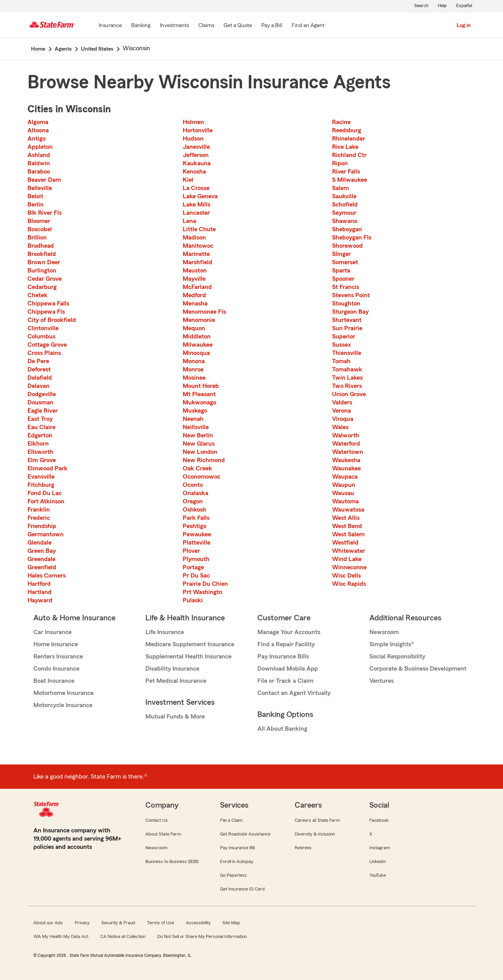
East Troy (40, 419)
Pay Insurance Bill (237, 848)
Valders (342, 402)
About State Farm (163, 834)
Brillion (37, 238)
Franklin (39, 510)
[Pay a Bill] (272, 26)
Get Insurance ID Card (242, 889)
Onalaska (196, 493)
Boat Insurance (54, 681)
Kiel (188, 180)
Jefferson (196, 155)
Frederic (39, 518)
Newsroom (384, 632)
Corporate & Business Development (418, 669)
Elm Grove (42, 460)
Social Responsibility (397, 656)
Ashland (39, 155)
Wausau (343, 493)
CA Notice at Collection (123, 936)
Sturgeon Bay (350, 312)
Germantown (46, 534)
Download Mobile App (288, 669)
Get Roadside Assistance (245, 834)
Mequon (194, 328)
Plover (191, 551)
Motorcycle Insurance (63, 705)
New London (200, 452)
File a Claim (231, 820)
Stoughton (346, 304)
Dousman (40, 402)
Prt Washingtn (203, 592)
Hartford (39, 584)
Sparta (341, 271)
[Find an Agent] (308, 26)
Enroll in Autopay (237, 861)
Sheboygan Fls (352, 238)
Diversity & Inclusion (315, 834)
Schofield (345, 205)
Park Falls (196, 518)
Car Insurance (52, 632)
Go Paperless (233, 875)
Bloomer (39, 221)
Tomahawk (347, 369)
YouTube (378, 875)
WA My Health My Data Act (61, 936)
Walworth (346, 435)
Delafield (40, 378)
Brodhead (41, 246)
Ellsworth (40, 452)
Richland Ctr (349, 155)
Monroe (193, 369)
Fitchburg (41, 485)
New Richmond (204, 460)
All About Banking (282, 729)
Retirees (303, 848)
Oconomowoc (202, 477)
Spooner (343, 279)
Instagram (380, 848)
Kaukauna (197, 163)
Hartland (39, 592)
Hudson (193, 139)
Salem (341, 188)
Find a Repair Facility (286, 644)
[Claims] (206, 26)
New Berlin (198, 435)
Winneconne (349, 567)
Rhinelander (349, 139)
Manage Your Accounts (289, 632)
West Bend (347, 526)
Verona (341, 411)
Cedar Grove (45, 279)
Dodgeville (42, 394)
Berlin (36, 205)
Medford (194, 295)
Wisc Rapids (349, 584)
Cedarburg (42, 287)
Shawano (345, 221)
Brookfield (42, 254)
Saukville (344, 196)
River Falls (346, 172)
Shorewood (347, 246)
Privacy (82, 923)
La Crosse (196, 188)
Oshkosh (195, 510)
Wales (340, 427)
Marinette (196, 254)
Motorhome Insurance (63, 693)
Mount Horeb (201, 386)
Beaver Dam (44, 180)
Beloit (35, 196)
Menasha (195, 304)
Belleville (40, 188)
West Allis (346, 518)
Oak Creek (197, 468)
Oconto (193, 485)
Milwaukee (198, 345)
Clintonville (43, 328)
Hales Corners (47, 576)
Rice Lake (345, 147)
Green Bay (42, 551)
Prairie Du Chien (205, 584)
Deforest (39, 369)
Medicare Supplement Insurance (190, 644)
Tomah (341, 361)
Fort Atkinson (46, 501)
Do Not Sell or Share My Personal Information (202, 936)
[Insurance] (110, 26)
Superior (344, 336)
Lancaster (196, 213)
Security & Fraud (118, 923)
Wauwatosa (348, 510)
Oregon (193, 501)
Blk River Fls (45, 213)
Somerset (345, 262)
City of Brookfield (52, 320)
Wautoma (345, 501)
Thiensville (347, 353)
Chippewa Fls (46, 312)
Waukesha (346, 460)
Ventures (382, 681)
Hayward (40, 600)
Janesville (196, 147)
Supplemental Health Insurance (188, 656)
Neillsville (196, 427)
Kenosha (194, 172)
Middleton (197, 336)
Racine (341, 122)
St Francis (346, 287)
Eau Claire (41, 427)
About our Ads (48, 923)
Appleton (40, 147)
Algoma (38, 122)
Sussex (341, 345)
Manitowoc (198, 246)
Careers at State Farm (317, 820)
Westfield (345, 543)
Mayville (194, 279)
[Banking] (141, 26)
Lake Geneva (200, 196)
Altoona (38, 130)
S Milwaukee (350, 180)
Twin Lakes (347, 378)
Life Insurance (165, 632)
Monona (194, 361)
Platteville (196, 543)
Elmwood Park (48, 468)
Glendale (39, 543)
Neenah (193, 419)
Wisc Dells (346, 576)
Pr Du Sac (196, 576)
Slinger (341, 254)
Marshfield (197, 262)
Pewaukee (197, 534)
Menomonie (199, 320)
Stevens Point (351, 295)
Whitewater (349, 551)
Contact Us (157, 820)
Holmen (193, 122)
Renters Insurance (58, 656)
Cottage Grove (47, 345)
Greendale (41, 559)
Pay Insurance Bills (283, 656)
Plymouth (196, 559)
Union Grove (349, 394)
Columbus (41, 336)
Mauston (195, 271)
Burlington (42, 271)
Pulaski (193, 600)
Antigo (37, 139)
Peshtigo (195, 526)
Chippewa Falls (48, 304)
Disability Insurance (172, 669)
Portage (193, 567)
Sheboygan (347, 229)
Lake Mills (196, 205)
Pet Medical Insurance (176, 681)
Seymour (344, 213)
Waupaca (345, 477)
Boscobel (40, 229)
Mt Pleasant (199, 394)
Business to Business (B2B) (172, 861)
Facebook (379, 820)
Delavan (39, 386)
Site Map (231, 923)
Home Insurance (56, 644)
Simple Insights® (392, 644)
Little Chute (199, 229)
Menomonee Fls (204, 312)
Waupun (344, 485)
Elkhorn (38, 444)
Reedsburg (347, 130)
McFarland (197, 287)
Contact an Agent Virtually (294, 693)
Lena (189, 221)
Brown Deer (44, 262)
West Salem (348, 534)
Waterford (346, 444)
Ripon (340, 163)
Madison (194, 238)
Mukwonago (199, 402)
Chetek (38, 295)
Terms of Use (161, 923)
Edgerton (40, 435)
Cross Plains (44, 353)
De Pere (38, 361)
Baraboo (39, 172)
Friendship (42, 526)
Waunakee (346, 468)
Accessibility (198, 923)
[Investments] (174, 26)
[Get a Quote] (238, 26)
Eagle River (43, 411)
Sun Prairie (347, 328)
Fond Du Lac (45, 493)
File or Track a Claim (285, 681)
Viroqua (343, 419)
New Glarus (199, 444)
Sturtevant (347, 320)
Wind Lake (347, 559)
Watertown (348, 452)
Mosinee (194, 378)
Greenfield (42, 567)
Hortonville (198, 130)
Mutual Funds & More (175, 717)
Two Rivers (347, 386)
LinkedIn (378, 861)
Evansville (41, 477)
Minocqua (196, 353)
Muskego (195, 411)
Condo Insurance (56, 669)
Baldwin (39, 163)
